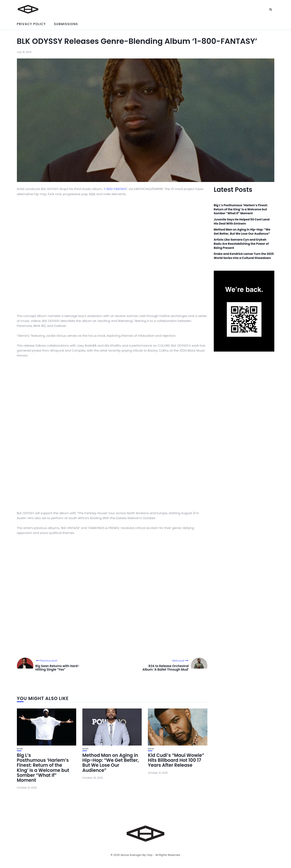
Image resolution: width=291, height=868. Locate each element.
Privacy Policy (31, 24)
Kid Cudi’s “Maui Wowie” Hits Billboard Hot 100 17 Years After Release (176, 760)
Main (20, 749)
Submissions (66, 24)
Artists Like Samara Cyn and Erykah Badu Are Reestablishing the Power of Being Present (241, 244)
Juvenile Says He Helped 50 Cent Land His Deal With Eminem (242, 222)
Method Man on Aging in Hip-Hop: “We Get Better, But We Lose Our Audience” (111, 763)
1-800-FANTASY (115, 189)
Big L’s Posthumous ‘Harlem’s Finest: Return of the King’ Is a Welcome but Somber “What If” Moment (43, 768)
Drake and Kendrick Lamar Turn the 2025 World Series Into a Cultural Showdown (244, 256)
